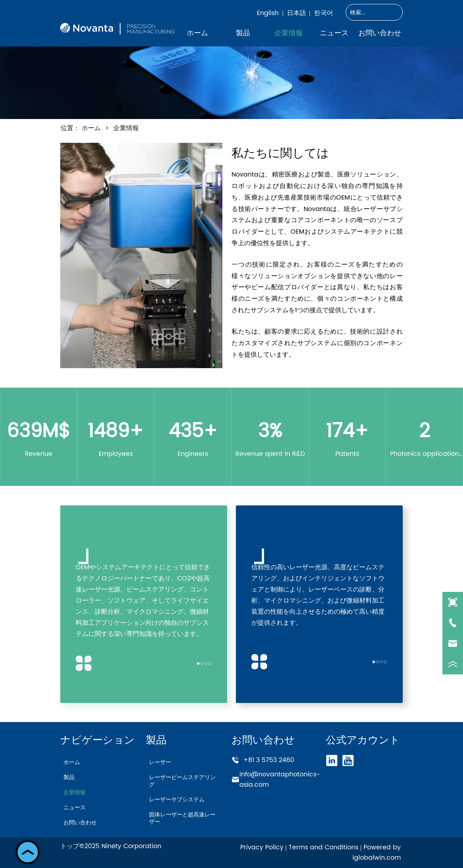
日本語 (297, 13)
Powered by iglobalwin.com (377, 853)
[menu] (288, 33)
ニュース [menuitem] (334, 33)
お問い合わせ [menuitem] (380, 33)
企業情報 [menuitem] (289, 33)
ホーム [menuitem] (197, 33)
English (268, 13)
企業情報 (125, 128)
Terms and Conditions (323, 847)
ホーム (91, 128)
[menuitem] (243, 33)
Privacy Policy (262, 847)
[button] (243, 33)
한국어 (323, 13)
